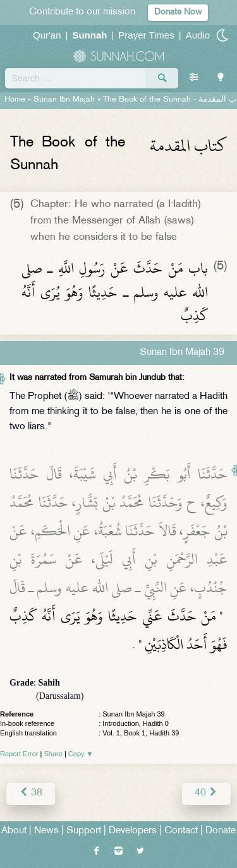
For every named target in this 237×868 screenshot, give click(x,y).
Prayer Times (146, 35)
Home (15, 100)
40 (206, 793)
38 (31, 793)
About (14, 831)
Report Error (19, 754)
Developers (133, 831)
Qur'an (47, 35)
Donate (221, 831)
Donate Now (178, 12)
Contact (181, 831)
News (46, 831)
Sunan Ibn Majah (64, 100)
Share (53, 754)
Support (84, 831)
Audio (198, 35)
